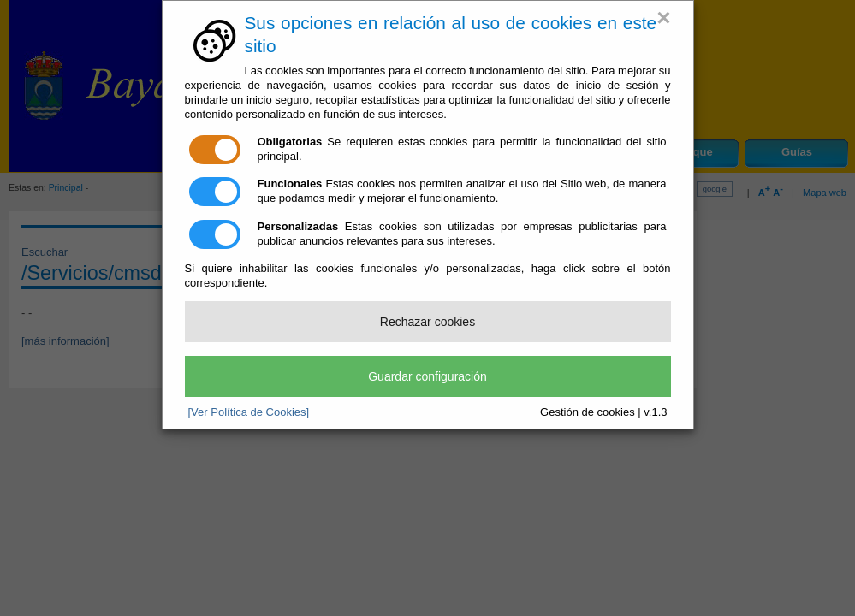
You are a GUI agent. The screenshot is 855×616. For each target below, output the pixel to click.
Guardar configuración (427, 376)
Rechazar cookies (427, 322)
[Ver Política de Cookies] (249, 412)
